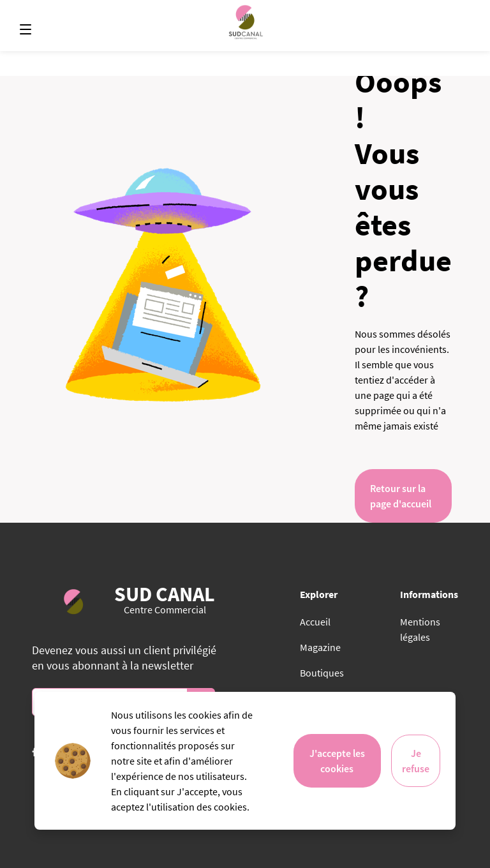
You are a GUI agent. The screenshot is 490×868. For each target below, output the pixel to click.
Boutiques (322, 673)
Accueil (315, 622)
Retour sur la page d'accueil (401, 496)
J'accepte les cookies (337, 761)
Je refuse (416, 761)
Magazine (320, 647)
